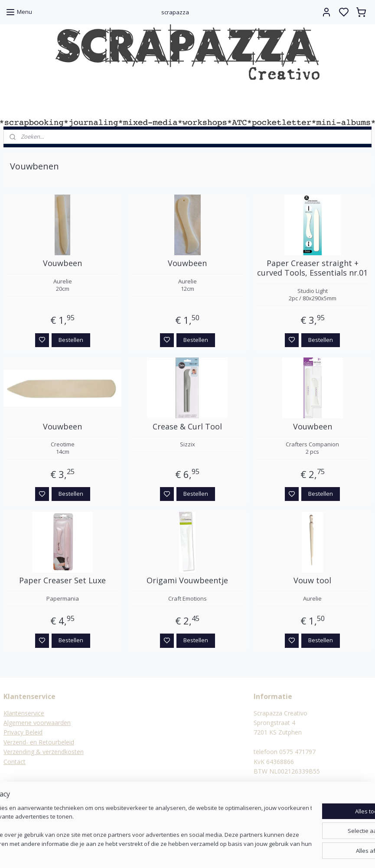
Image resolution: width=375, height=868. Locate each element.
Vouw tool (312, 581)
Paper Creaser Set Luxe (62, 581)
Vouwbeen (62, 263)
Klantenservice (24, 713)
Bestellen (71, 339)
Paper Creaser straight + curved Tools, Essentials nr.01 (312, 268)
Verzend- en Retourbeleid (39, 742)
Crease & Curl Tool (187, 426)
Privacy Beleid (23, 732)
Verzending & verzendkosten (44, 752)
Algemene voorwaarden (37, 723)
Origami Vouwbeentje (187, 581)
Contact (15, 762)
